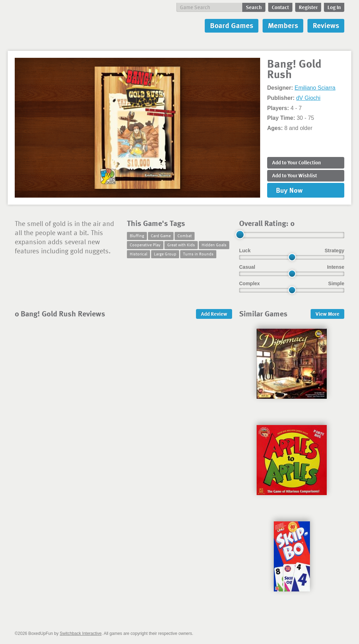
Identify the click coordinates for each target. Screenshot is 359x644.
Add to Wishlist (294, 175)
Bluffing (137, 235)
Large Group (165, 254)
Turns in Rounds (198, 254)
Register (308, 7)
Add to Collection (296, 162)
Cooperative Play (145, 245)
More (327, 314)
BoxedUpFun (88, 26)
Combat (185, 235)
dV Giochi (308, 98)
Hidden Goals (214, 245)
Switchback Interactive (80, 633)
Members (283, 25)
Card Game (161, 235)
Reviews (326, 25)
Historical (138, 254)
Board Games (232, 25)
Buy (289, 190)
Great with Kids (181, 245)
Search (254, 7)
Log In (334, 7)
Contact (280, 7)
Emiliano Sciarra (315, 88)
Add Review (214, 314)
